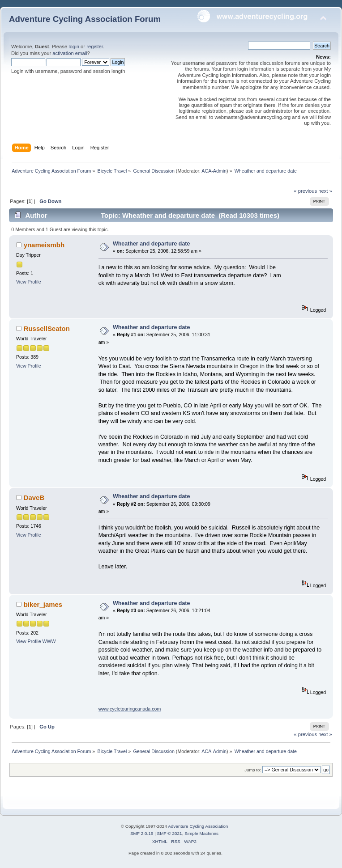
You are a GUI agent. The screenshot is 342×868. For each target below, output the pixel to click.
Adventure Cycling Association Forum (85, 19)
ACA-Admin (214, 171)
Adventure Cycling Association (198, 826)
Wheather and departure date (152, 244)
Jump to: (253, 770)
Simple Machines (201, 833)
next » (325, 191)
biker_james (43, 604)
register (95, 47)
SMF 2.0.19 (142, 833)
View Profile (29, 282)
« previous (305, 191)
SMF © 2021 (170, 833)
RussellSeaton (47, 328)
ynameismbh (44, 245)
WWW (49, 641)
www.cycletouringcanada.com (130, 709)
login (74, 47)
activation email (70, 53)
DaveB (34, 498)
